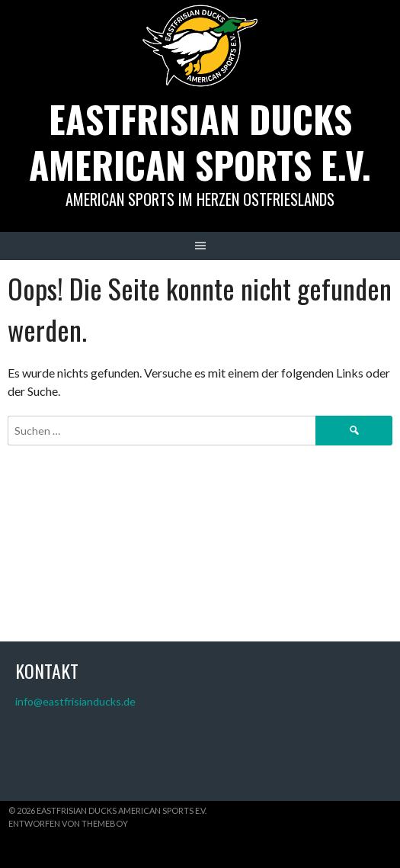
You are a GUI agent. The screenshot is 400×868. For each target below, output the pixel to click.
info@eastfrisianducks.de (75, 701)
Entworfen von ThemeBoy (68, 823)
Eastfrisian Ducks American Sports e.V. (200, 141)
